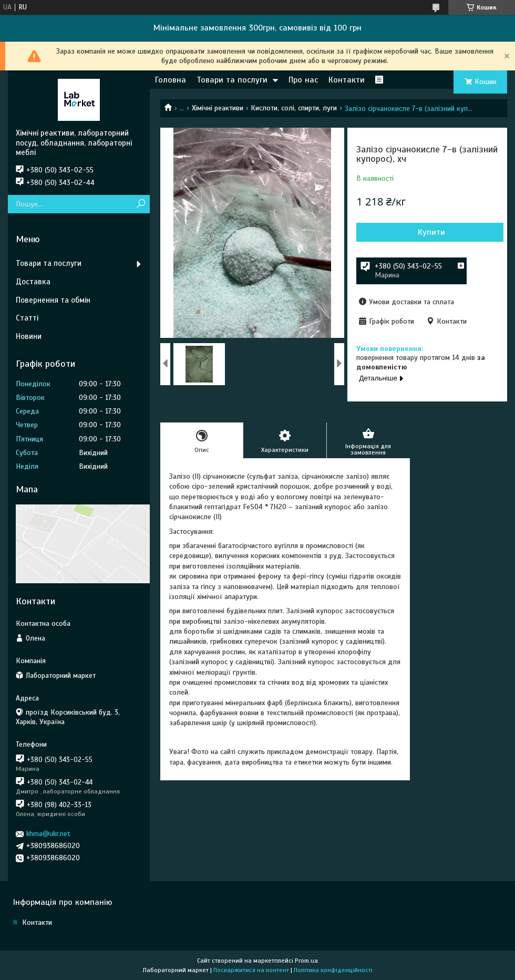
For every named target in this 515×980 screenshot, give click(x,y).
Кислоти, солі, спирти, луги (294, 108)
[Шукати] (141, 204)
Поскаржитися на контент (251, 970)
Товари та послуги (232, 80)
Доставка (33, 282)
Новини (29, 336)
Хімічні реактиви (218, 108)
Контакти (347, 80)
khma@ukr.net (48, 834)
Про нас (303, 80)
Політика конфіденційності (333, 970)
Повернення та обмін (53, 300)
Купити (431, 232)
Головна (171, 80)
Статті (27, 318)
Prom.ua (306, 961)
